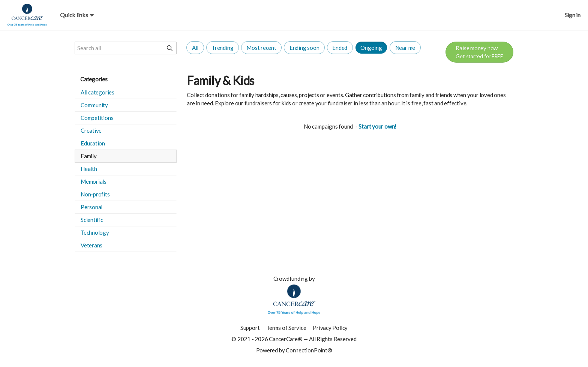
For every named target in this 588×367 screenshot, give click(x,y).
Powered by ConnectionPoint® (294, 350)
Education (93, 143)
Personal (91, 207)
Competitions (97, 118)
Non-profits (95, 194)
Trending (222, 48)
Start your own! (377, 126)
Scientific (92, 220)
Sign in (573, 15)
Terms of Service (286, 328)
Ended (340, 48)
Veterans (91, 245)
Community (94, 105)
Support (250, 328)
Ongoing (371, 48)
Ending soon (304, 48)
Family (89, 156)
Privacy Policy (330, 328)
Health (89, 169)
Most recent (261, 48)
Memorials (94, 181)
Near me (405, 48)
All (195, 48)
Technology (95, 232)
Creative (91, 130)
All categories (97, 92)
